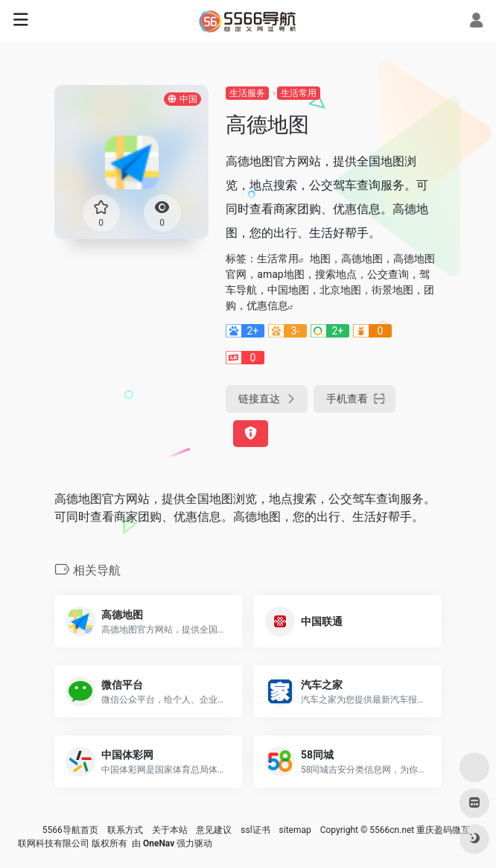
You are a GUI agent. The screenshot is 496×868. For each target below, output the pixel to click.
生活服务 (247, 93)
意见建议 (214, 830)
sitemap (295, 830)
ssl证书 (255, 830)
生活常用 (299, 93)
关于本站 (170, 830)
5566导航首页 (70, 830)
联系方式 (125, 830)
